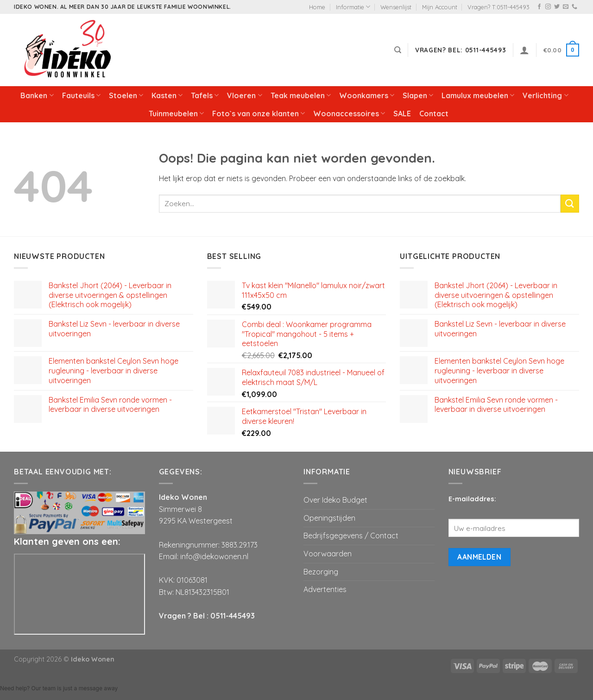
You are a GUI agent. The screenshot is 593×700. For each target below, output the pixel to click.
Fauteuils (81, 95)
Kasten (167, 95)
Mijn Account (440, 7)
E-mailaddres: (472, 499)
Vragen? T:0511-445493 (498, 7)
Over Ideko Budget (335, 500)
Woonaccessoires (349, 114)
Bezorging (321, 572)
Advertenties (325, 589)
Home (317, 7)
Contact (434, 114)
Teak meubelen (301, 95)
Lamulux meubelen (478, 95)
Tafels (205, 95)
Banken (37, 95)
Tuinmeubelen (176, 114)
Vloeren (244, 95)
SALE (402, 114)
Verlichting (545, 95)
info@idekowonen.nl (214, 556)
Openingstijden (329, 518)
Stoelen (126, 95)
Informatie (353, 7)
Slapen (418, 95)
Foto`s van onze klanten (259, 114)
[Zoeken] (398, 50)
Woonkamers (367, 95)
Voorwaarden (328, 554)
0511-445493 (233, 616)
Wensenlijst (396, 7)
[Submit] (570, 204)
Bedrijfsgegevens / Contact (351, 536)
